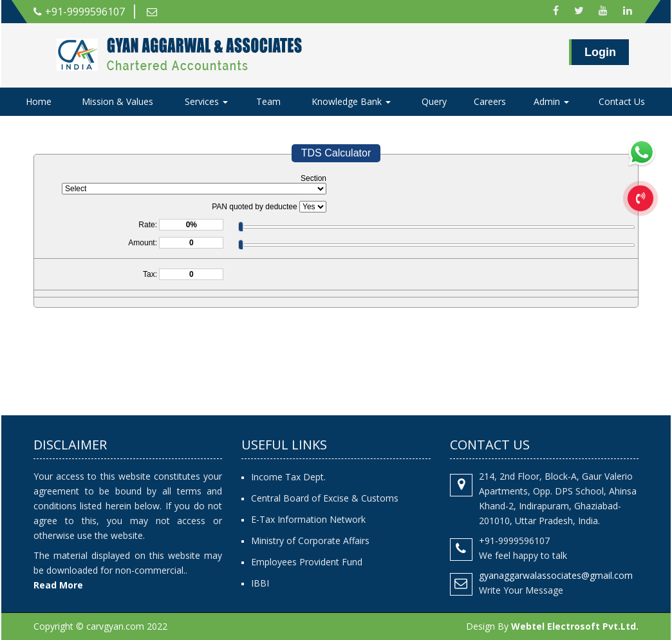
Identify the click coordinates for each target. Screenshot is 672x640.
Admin (551, 101)
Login (600, 52)
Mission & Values (117, 101)
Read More (58, 585)
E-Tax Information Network (308, 519)
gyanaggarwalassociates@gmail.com (556, 575)
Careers (490, 101)
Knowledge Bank (351, 101)
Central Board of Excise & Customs (325, 498)
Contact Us (622, 101)
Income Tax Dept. (288, 477)
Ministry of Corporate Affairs (310, 541)
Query (434, 101)
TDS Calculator (336, 153)
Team (268, 101)
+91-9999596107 (79, 12)
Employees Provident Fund (307, 562)
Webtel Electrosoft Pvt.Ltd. (575, 626)
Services (206, 101)
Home (39, 101)
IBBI (260, 583)
